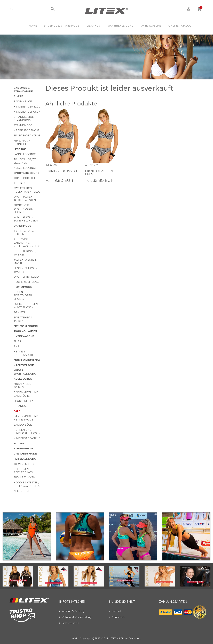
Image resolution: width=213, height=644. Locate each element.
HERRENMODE (23, 287)
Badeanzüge (23, 102)
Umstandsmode (25, 454)
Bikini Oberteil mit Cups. (100, 173)
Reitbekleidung (25, 459)
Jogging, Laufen (25, 331)
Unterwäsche (151, 26)
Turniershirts (24, 464)
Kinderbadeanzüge (28, 107)
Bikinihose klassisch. (62, 171)
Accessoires (23, 379)
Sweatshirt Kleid (26, 277)
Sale (17, 411)
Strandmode (23, 125)
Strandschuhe (24, 406)
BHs (16, 346)
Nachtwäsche (24, 365)
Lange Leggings (25, 154)
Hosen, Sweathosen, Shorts (23, 295)
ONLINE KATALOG (180, 26)
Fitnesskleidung (26, 326)
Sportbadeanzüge (27, 136)
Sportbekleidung (120, 26)
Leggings (93, 26)
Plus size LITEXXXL (26, 282)
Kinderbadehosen (27, 112)
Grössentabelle (69, 623)
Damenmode (22, 226)
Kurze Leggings (25, 168)
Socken (19, 443)
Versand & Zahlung (72, 611)
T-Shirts (19, 183)
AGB (75, 639)
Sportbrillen (24, 401)
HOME (33, 26)
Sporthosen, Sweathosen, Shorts (23, 209)
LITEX (112, 639)
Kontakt (115, 611)
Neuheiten (117, 617)
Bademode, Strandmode (61, 26)
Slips (17, 341)
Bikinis (18, 96)
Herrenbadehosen (28, 130)
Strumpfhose (24, 449)
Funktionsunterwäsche (31, 360)
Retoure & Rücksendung (75, 617)
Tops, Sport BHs (25, 178)
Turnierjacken (24, 477)
